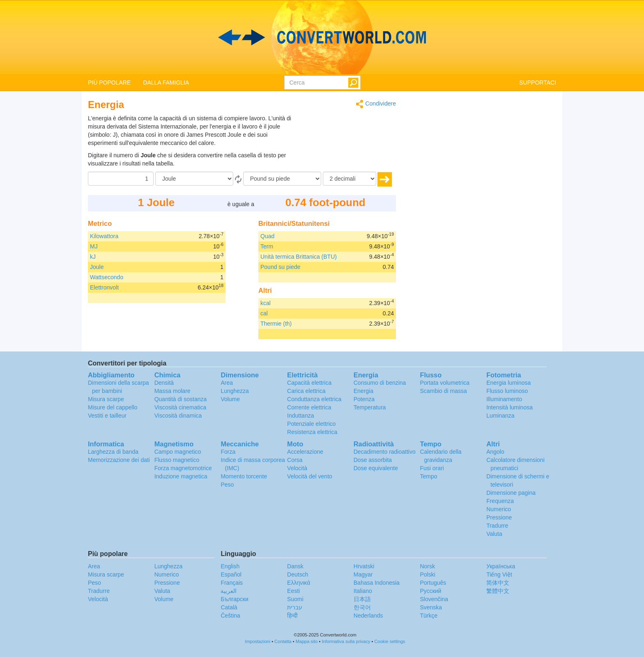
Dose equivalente (376, 468)
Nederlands (368, 616)
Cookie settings (390, 641)
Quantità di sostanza (181, 399)
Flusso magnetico (177, 460)
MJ (94, 246)
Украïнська (501, 566)
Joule (97, 267)
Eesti (293, 591)
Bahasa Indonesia (377, 583)
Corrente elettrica (309, 407)
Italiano (363, 591)
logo (322, 37)
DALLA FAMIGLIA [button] (166, 83)
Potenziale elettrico (311, 424)
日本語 (362, 599)
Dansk (295, 566)
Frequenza (500, 501)
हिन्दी (292, 616)
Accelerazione (305, 452)
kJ (93, 257)
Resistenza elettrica (312, 432)
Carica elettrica (306, 391)
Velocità (297, 468)
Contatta (283, 641)
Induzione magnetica (181, 476)
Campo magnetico (178, 452)
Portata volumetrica (445, 383)
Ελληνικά (299, 583)
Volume (230, 399)
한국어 (362, 607)
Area (227, 383)
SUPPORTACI (538, 83)
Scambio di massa (443, 391)
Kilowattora (104, 236)
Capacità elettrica (309, 383)
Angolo (495, 452)
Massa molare (172, 391)
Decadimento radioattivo (385, 452)
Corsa (295, 460)
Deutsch (298, 574)
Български (234, 599)
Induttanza (300, 416)
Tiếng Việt (499, 574)
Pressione (499, 517)
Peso (227, 485)
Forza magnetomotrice (183, 468)
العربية (229, 591)
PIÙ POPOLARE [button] (109, 83)
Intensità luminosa (509, 407)
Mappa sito (307, 641)
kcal (266, 303)
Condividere (376, 104)
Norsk (427, 566)
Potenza (364, 399)
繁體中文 (498, 591)
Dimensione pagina (511, 493)
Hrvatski (364, 566)
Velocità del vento (310, 476)
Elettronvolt (104, 287)
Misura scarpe (106, 399)
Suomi (295, 599)
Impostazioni (258, 641)
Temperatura (370, 407)
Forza (228, 452)
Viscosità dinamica (178, 416)
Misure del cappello (113, 407)
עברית (295, 607)
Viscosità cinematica (181, 407)
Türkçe (429, 616)
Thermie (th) (276, 324)
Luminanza (500, 416)
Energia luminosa (508, 383)
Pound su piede (280, 267)
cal (264, 313)
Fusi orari (432, 468)
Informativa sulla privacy (346, 641)
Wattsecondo (107, 277)
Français (232, 583)
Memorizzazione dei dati (119, 460)
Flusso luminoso (507, 391)
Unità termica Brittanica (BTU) (299, 257)
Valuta (494, 534)
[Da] (194, 179)
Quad (267, 236)
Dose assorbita (373, 460)
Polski (427, 574)
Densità (164, 383)
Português (433, 583)
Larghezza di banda (113, 452)
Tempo (428, 476)
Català (229, 607)
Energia (363, 391)
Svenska (431, 607)
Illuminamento (504, 399)
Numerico (499, 509)
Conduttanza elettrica (314, 399)
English (230, 566)
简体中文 (498, 583)
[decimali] (350, 179)
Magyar (363, 574)
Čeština (230, 616)
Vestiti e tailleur (107, 416)
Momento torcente (244, 476)
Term (267, 246)
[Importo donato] (121, 179)
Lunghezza (235, 391)
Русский (430, 591)
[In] (282, 179)
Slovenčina (434, 599)
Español (231, 574)
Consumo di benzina (380, 383)
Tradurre (497, 526)
